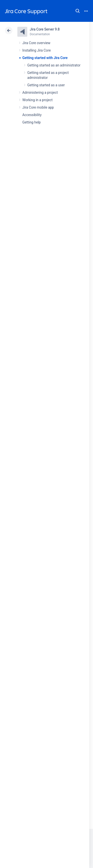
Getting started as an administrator (54, 65)
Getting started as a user (46, 85)
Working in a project (37, 100)
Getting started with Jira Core (45, 58)
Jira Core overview (36, 43)
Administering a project (40, 93)
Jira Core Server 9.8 (45, 29)
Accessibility (32, 115)
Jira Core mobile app (38, 107)
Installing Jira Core (37, 50)
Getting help (31, 122)
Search (78, 11)
